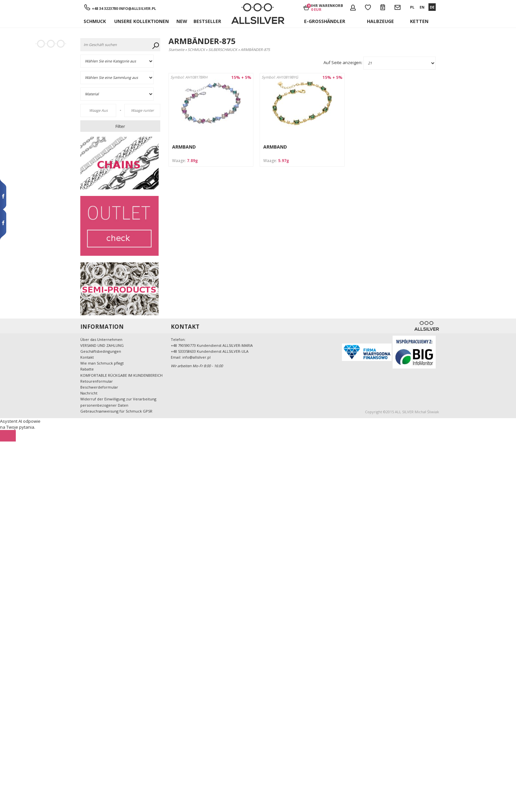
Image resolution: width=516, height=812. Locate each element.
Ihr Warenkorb (327, 7)
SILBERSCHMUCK (223, 49)
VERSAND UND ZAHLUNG (102, 345)
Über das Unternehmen (101, 339)
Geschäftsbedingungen (101, 351)
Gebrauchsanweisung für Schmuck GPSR (116, 411)
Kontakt (87, 357)
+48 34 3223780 (105, 8)
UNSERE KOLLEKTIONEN (142, 21)
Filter (120, 126)
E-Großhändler (325, 21)
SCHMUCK (95, 21)
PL (412, 7)
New (182, 21)
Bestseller (207, 21)
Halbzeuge (380, 21)
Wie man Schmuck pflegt (102, 363)
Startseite (176, 49)
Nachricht (89, 393)
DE (432, 7)
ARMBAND (184, 147)
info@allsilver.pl (137, 8)
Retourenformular (97, 381)
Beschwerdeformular (99, 387)
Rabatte (87, 369)
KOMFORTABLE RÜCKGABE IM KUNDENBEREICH (121, 375)
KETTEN (419, 21)
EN (422, 7)
